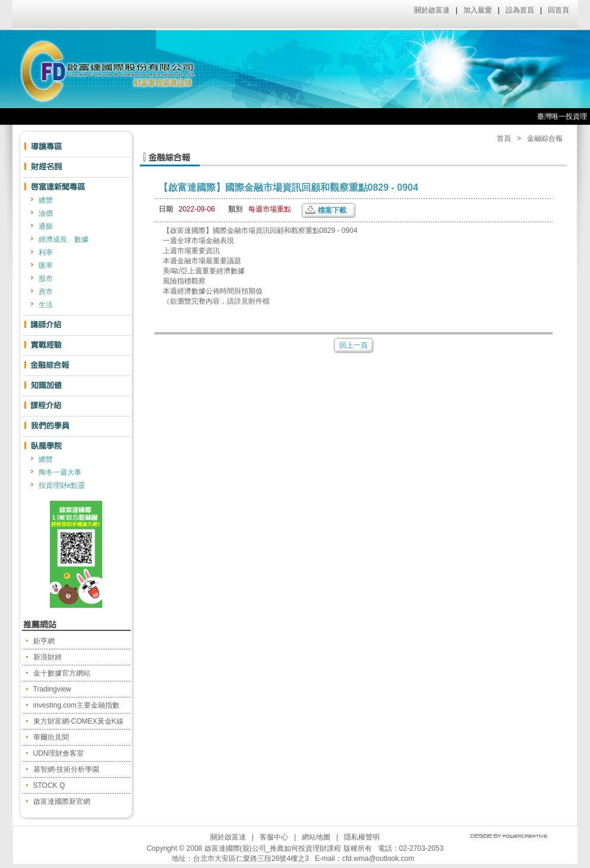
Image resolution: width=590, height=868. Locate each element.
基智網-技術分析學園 (67, 769)
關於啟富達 (432, 10)
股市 (46, 279)
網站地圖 (316, 837)
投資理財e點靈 (62, 485)
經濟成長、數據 (64, 239)
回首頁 (559, 10)
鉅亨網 (44, 641)
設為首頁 (520, 10)
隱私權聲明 (362, 837)
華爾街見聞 (51, 737)
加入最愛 (478, 10)
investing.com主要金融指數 (76, 705)
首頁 (504, 138)
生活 (46, 305)
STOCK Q (49, 785)
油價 (46, 213)
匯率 (46, 266)
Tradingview (52, 689)
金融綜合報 (545, 138)
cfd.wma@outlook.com (378, 858)
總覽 (46, 200)
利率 (46, 252)
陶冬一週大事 (60, 472)
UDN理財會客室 (59, 753)
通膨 (46, 226)
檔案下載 (332, 210)
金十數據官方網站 (62, 673)
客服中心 (274, 837)
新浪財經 (48, 657)
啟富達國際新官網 (62, 801)
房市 (46, 292)
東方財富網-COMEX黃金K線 (78, 721)
